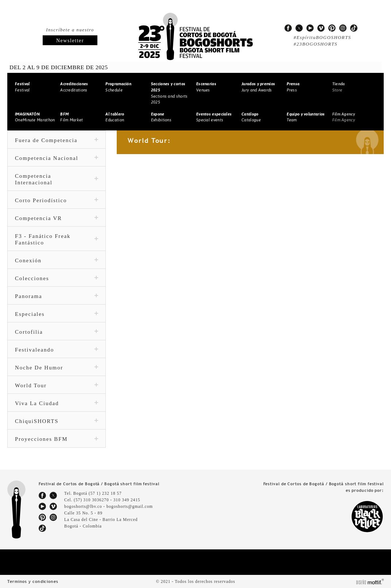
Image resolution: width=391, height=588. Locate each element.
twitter (299, 28)
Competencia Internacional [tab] (57, 179)
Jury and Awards (258, 87)
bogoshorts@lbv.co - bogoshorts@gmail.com (109, 506)
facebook (288, 28)
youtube (310, 28)
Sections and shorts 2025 (169, 93)
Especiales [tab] (57, 314)
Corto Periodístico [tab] (57, 200)
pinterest (332, 28)
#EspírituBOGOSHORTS (321, 38)
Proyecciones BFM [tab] (57, 439)
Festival (22, 87)
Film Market (71, 117)
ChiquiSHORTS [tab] (57, 421)
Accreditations (74, 87)
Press (293, 87)
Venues (206, 87)
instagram (343, 28)
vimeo (321, 28)
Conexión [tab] (57, 260)
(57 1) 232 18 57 (107, 493)
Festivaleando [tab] (57, 350)
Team (306, 117)
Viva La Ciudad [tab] (57, 403)
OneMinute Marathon (35, 117)
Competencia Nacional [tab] (57, 158)
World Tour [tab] (57, 385)
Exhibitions (161, 117)
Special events (214, 117)
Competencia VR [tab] (57, 218)
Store (339, 87)
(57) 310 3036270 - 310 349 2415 (109, 500)
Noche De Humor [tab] (57, 368)
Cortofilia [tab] (57, 332)
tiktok (354, 28)
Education (115, 117)
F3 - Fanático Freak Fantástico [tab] (57, 239)
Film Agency (344, 117)
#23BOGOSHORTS (315, 44)
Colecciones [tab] (57, 278)
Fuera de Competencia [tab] (57, 140)
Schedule (118, 87)
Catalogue (251, 117)
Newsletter (70, 41)
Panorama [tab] (57, 296)
